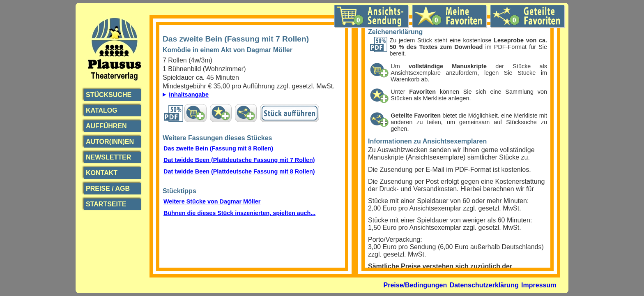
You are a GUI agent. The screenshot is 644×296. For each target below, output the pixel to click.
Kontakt (102, 173)
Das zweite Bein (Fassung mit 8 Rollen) (218, 148)
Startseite (106, 204)
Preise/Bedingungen (415, 285)
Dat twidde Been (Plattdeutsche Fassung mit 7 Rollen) (239, 160)
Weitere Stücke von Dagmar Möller (212, 201)
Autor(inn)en (110, 142)
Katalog (102, 110)
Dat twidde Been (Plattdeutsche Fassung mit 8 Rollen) (239, 171)
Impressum (539, 285)
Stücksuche (109, 95)
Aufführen (106, 126)
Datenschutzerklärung (484, 285)
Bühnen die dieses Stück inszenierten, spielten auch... (239, 213)
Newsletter (108, 157)
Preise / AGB (108, 188)
